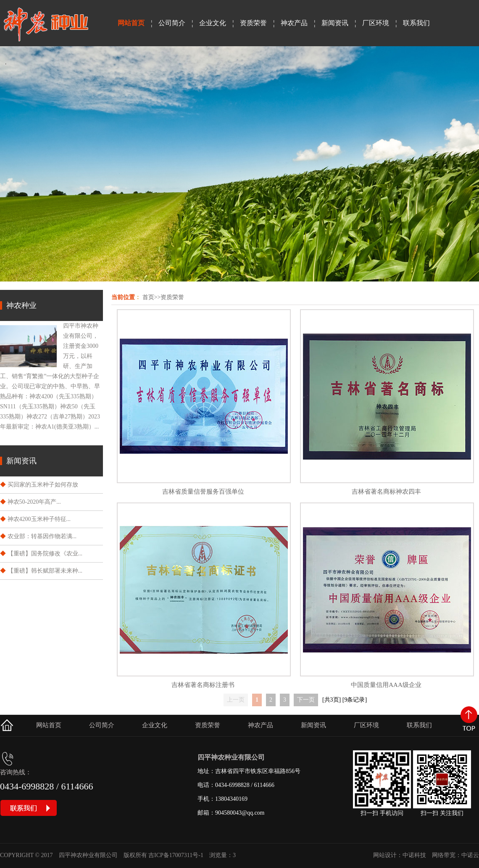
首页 (148, 297)
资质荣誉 (253, 23)
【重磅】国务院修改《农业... (45, 554)
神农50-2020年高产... (34, 502)
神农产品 (294, 23)
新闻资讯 (335, 23)
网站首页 (131, 23)
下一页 (306, 700)
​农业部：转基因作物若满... (42, 536)
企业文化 (213, 23)
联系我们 (416, 23)
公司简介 (172, 23)
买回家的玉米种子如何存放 (43, 485)
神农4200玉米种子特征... (39, 519)
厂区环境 (376, 23)
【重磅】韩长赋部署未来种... (45, 571)
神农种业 (21, 305)
